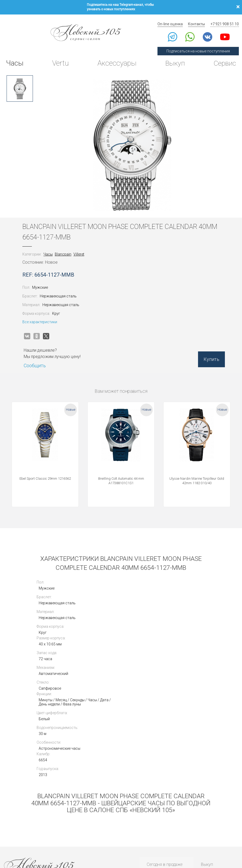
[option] (20, 83)
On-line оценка (173, 20)
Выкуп (173, 59)
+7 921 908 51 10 (225, 20)
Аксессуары (116, 59)
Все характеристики (43, 316)
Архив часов (158, 795)
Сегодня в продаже (164, 775)
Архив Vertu (157, 802)
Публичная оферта (62, 839)
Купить (208, 355)
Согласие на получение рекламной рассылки (208, 839)
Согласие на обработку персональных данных (143, 839)
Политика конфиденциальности (25, 839)
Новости (154, 815)
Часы (15, 59)
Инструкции (157, 809)
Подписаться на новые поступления (200, 47)
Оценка (207, 782)
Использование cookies (94, 839)
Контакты (198, 20)
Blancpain (66, 249)
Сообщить (38, 360)
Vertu (60, 59)
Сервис (223, 59)
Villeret (82, 249)
